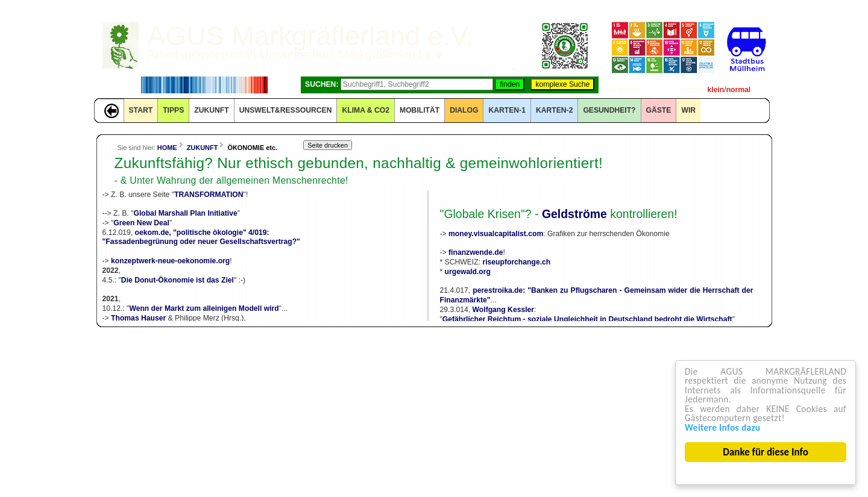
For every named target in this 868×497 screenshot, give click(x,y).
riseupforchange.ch (516, 262)
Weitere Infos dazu (726, 427)
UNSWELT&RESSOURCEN (286, 110)
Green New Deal (141, 223)
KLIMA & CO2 (366, 110)
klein (716, 90)
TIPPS (173, 110)
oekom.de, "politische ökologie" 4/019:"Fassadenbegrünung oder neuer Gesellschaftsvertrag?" (201, 237)
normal (739, 90)
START (141, 110)
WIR (688, 110)
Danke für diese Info (766, 452)
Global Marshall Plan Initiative (185, 213)
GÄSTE (659, 110)
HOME (167, 148)
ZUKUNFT (211, 110)
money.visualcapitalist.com (496, 234)
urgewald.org (468, 272)
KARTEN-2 (554, 110)
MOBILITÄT (420, 110)
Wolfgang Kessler (503, 310)
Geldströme (574, 214)
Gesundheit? (609, 110)
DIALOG (464, 110)
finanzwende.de (476, 252)
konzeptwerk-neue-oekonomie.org (170, 261)
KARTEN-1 (507, 110)
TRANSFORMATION (209, 195)
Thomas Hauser (138, 318)
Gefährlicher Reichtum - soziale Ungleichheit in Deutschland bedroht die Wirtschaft (587, 319)
